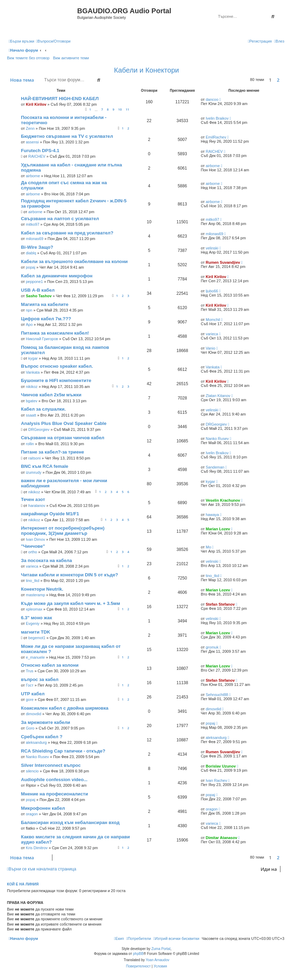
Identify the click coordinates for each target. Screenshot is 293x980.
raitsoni (34, 458)
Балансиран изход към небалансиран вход (70, 822)
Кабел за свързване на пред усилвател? (67, 233)
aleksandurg (36, 742)
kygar (33, 358)
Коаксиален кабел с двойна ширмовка (65, 708)
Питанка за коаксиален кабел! (55, 333)
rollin (30, 444)
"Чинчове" (33, 546)
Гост (30, 685)
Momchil (213, 320)
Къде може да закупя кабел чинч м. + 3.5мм (71, 603)
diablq (31, 253)
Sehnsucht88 (217, 695)
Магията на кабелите (45, 304)
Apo (29, 324)
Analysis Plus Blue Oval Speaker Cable (64, 423)
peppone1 (34, 282)
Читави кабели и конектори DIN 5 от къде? (69, 575)
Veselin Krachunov (223, 500)
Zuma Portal (161, 949)
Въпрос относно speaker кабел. (57, 366)
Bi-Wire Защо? (37, 247)
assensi (32, 142)
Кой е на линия (23, 884)
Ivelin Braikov (217, 118)
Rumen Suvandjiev (223, 262)
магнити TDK (36, 632)
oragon (32, 814)
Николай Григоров (42, 339)
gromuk (212, 647)
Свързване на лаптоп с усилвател (60, 219)
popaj (31, 267)
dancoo (212, 99)
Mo (208, 547)
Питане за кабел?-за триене (53, 452)
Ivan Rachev (216, 780)
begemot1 (37, 638)
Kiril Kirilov (36, 104)
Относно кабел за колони (50, 665)
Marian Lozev (218, 529)
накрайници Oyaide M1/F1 (50, 514)
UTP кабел (33, 694)
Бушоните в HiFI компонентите (56, 380)
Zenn (30, 128)
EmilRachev (216, 137)
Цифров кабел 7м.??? (46, 319)
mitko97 (33, 224)
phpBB (138, 954)
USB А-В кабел (38, 290)
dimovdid (34, 714)
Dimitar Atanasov (221, 838)
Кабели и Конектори (147, 70)
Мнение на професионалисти (54, 794)
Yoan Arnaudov (157, 960)
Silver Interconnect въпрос (51, 765)
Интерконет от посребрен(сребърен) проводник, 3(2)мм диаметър (63, 531)
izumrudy (34, 472)
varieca (212, 334)
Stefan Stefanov (220, 604)
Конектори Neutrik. (42, 589)
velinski (212, 248)
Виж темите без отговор (28, 58)
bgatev (32, 401)
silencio (32, 771)
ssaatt (31, 415)
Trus (30, 671)
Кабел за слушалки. (43, 409)
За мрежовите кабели (46, 722)
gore (30, 700)
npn (29, 310)
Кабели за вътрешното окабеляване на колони (74, 261)
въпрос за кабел (40, 679)
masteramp (35, 595)
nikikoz (32, 387)
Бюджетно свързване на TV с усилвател (67, 136)
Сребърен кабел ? (42, 737)
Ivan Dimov (35, 539)
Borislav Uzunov (221, 766)
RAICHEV (37, 156)
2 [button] (278, 80)
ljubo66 (212, 291)
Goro (30, 728)
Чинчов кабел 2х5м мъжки (51, 395)
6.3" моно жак (36, 618)
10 (120, 109)
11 (127, 109)
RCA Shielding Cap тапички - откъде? (63, 751)
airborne (33, 176)
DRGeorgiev (39, 429)
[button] (284, 80)
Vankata (33, 372)
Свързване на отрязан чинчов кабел (63, 438)
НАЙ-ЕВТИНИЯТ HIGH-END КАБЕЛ (60, 99)
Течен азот (33, 499)
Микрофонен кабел (43, 808)
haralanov (37, 506)
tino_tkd (33, 581)
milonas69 (35, 239)
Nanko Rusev (217, 439)
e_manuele (35, 657)
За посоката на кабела (46, 560)
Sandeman (215, 467)
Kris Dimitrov (37, 848)
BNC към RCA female (45, 466)
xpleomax (34, 609)
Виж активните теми (71, 58)
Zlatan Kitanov (218, 396)
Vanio (210, 348)
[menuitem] (53, 41)
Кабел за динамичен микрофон (57, 276)
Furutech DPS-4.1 (40, 151)
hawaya (212, 515)
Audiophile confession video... (54, 780)
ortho (33, 552)
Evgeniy (33, 623)
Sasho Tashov (39, 296)
